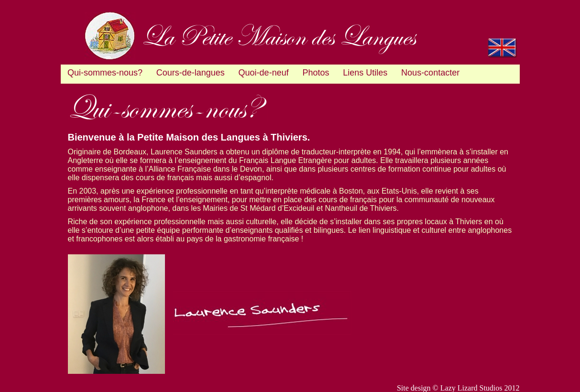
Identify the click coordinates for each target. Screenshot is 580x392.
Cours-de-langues (191, 73)
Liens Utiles (365, 73)
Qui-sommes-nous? (105, 73)
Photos (316, 73)
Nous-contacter (430, 73)
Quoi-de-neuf (264, 73)
